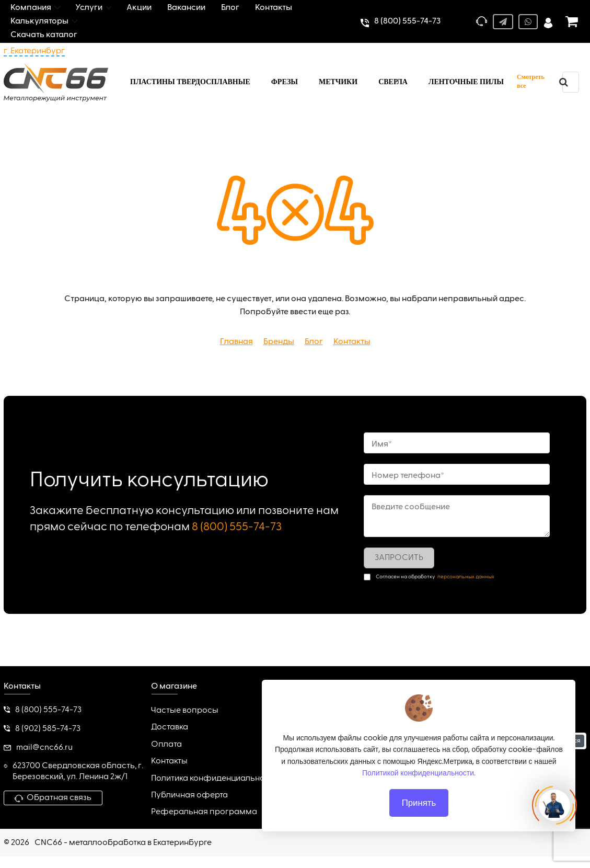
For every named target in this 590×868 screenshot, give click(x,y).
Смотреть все (531, 81)
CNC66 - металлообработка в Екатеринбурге (123, 843)
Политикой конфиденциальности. (419, 773)
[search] (564, 82)
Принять (419, 803)
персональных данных (466, 577)
